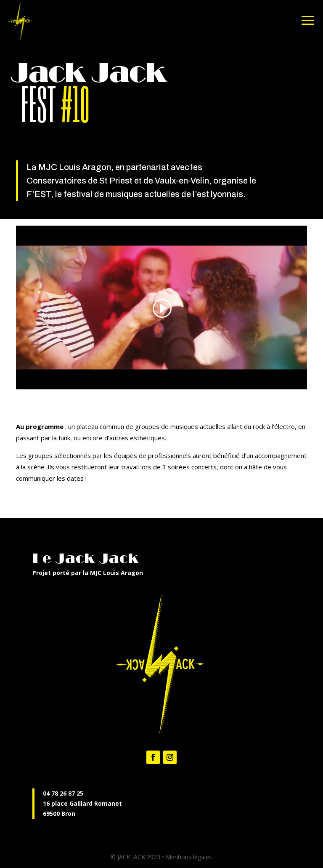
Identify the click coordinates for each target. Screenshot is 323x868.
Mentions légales (189, 857)
